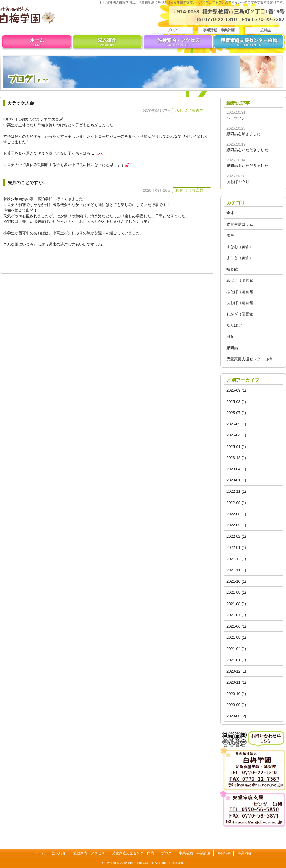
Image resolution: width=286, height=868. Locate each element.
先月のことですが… (27, 182)
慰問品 (232, 348)
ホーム (37, 43)
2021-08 (236, 604)
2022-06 (236, 514)
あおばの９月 (238, 182)
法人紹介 (108, 43)
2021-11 (236, 570)
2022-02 (236, 536)
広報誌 (266, 30)
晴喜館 (232, 269)
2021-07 (236, 615)
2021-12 (236, 559)
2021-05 (236, 637)
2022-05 (236, 525)
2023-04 (236, 469)
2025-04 (236, 435)
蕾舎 (230, 235)
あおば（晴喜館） (192, 111)
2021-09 (236, 592)
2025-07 (236, 413)
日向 (230, 337)
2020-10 (236, 694)
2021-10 (236, 581)
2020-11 (236, 682)
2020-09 (236, 705)
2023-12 (236, 458)
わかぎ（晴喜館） (242, 314)
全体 (230, 213)
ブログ (172, 30)
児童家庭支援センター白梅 (249, 43)
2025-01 (236, 447)
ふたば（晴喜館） (242, 292)
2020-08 (236, 716)
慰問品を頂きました (244, 134)
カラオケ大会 (21, 103)
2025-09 (236, 390)
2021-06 (236, 626)
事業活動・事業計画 (219, 30)
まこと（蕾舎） (240, 258)
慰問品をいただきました (247, 150)
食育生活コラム (240, 224)
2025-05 (236, 424)
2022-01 (236, 547)
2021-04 (236, 649)
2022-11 (236, 491)
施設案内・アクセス (178, 43)
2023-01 (236, 480)
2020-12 (236, 671)
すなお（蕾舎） (240, 247)
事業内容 (245, 853)
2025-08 (236, 402)
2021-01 (236, 660)
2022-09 (236, 503)
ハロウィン (236, 118)
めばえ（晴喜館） (242, 280)
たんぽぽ (234, 325)
